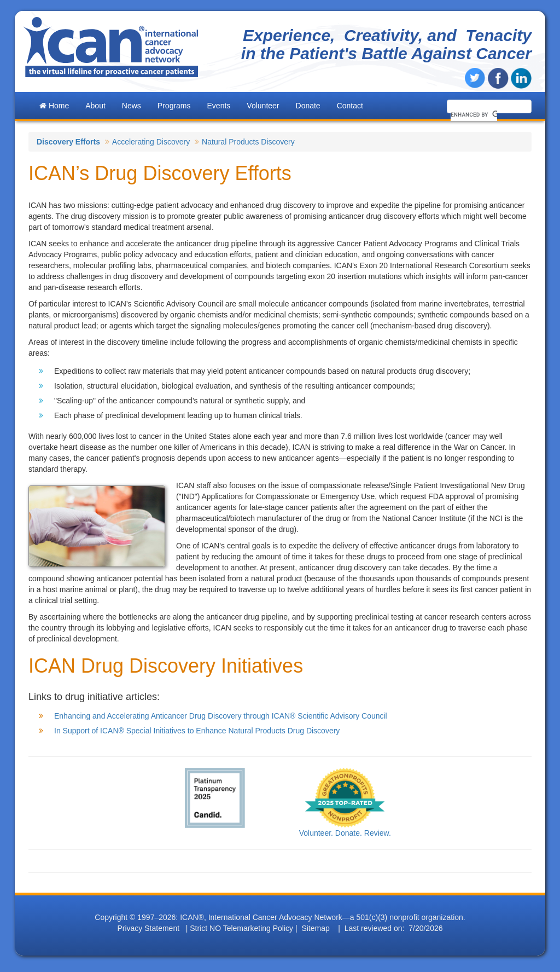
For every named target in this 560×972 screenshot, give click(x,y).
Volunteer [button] (263, 106)
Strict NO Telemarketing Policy (241, 928)
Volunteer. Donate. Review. (345, 833)
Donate (308, 106)
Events (219, 106)
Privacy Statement (148, 928)
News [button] (132, 106)
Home (54, 106)
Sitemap (315, 928)
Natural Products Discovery (248, 142)
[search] (474, 114)
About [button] (95, 106)
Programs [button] (174, 106)
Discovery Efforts (68, 142)
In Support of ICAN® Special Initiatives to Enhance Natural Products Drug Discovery (197, 731)
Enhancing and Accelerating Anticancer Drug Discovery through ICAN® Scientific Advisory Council (221, 716)
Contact (350, 106)
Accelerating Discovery (151, 142)
